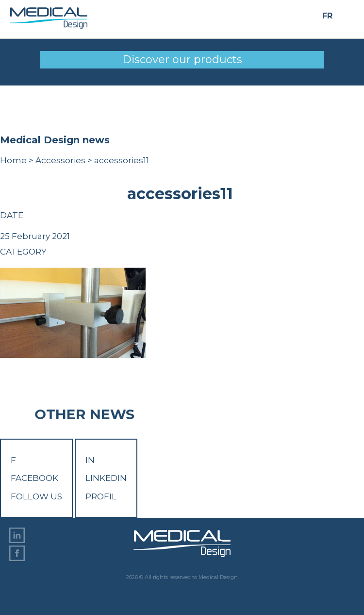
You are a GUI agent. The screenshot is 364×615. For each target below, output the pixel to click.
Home (13, 160)
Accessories (60, 160)
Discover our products (182, 60)
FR (327, 16)
